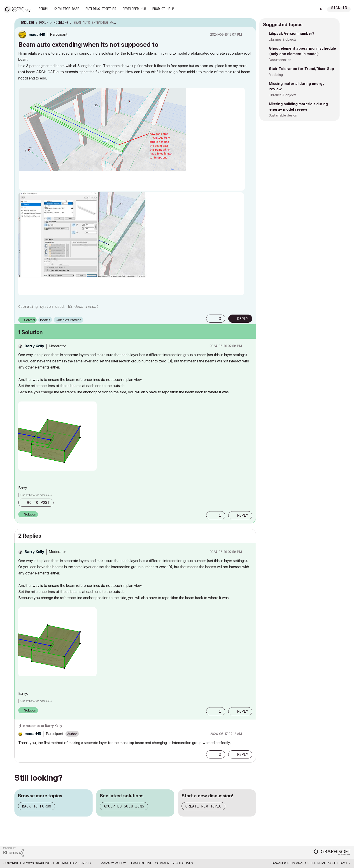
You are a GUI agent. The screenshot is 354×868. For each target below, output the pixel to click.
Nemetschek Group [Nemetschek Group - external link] (334, 863)
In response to (42, 726)
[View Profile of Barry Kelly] (34, 346)
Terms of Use (140, 863)
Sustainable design (283, 115)
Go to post (38, 502)
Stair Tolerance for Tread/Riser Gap (301, 69)
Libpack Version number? (292, 33)
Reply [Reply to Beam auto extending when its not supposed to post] (243, 319)
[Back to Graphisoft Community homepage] (19, 9)
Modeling (276, 75)
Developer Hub (134, 9)
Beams (45, 320)
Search (306, 9)
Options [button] (250, 23)
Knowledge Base (67, 9)
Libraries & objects (283, 39)
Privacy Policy (113, 863)
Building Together (101, 9)
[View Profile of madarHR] (37, 35)
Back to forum (37, 806)
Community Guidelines (174, 863)
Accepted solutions (124, 806)
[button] (132, 139)
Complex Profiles (69, 320)
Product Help (163, 9)
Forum (43, 9)
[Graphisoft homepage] (332, 853)
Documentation (280, 60)
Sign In (339, 8)
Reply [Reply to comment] (243, 515)
